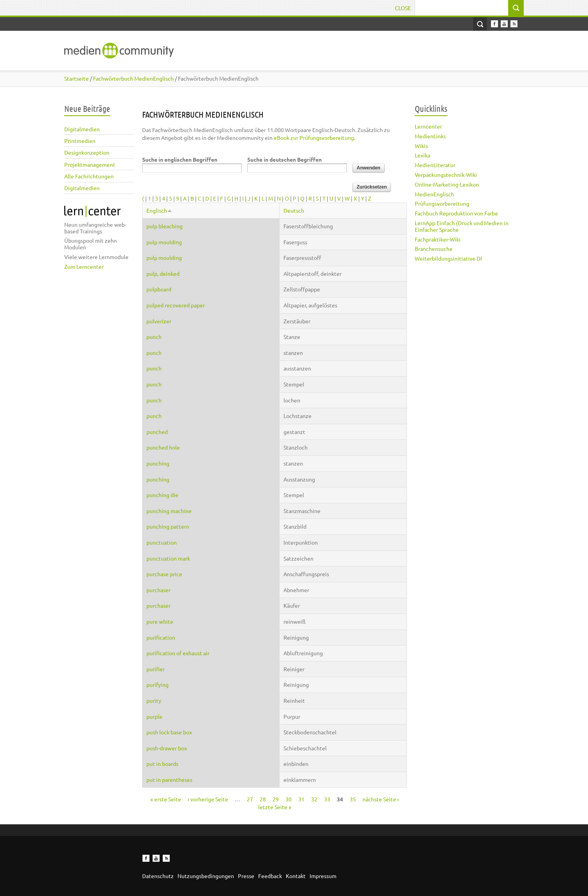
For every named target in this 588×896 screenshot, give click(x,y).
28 (263, 799)
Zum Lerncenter (84, 266)
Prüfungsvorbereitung (442, 203)
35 (353, 799)
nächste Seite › (381, 799)
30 (289, 799)
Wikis (421, 146)
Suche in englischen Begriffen (180, 159)
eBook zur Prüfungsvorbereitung (314, 138)
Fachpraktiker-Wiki (438, 239)
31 (301, 799)
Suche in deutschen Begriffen (284, 159)
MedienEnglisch (434, 194)
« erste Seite (166, 799)
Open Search (480, 24)
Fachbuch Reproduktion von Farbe (456, 213)
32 (314, 799)
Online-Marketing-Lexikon (447, 184)
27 (250, 799)
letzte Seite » (275, 807)
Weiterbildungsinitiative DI (448, 258)
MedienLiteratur (435, 165)
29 (276, 799)
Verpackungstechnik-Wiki (446, 175)
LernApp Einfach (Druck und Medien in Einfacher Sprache (462, 226)
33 (327, 799)
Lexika (423, 155)
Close (403, 8)
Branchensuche (434, 249)
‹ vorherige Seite (208, 799)
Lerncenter (428, 126)
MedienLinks (430, 136)
